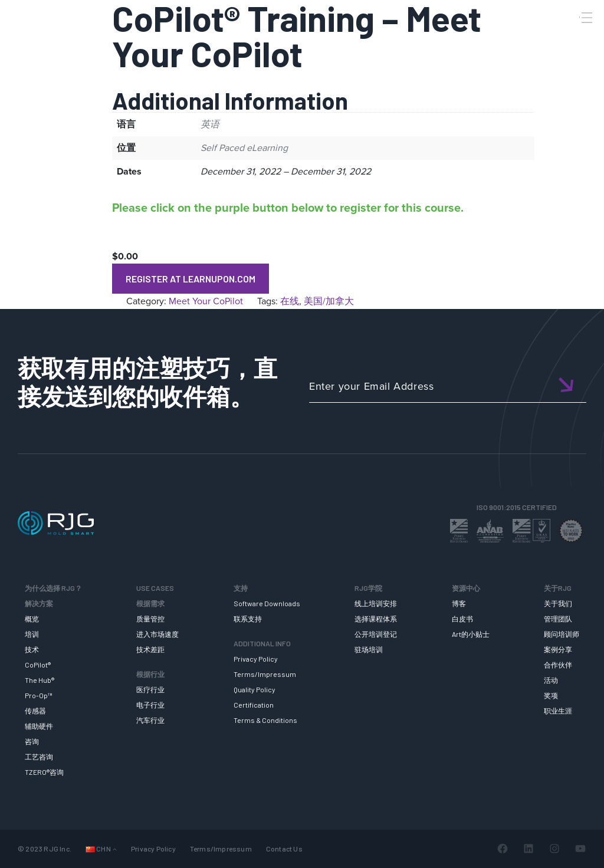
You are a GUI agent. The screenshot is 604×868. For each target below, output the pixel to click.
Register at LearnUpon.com (191, 279)
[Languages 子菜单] (115, 849)
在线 (290, 301)
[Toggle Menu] (586, 18)
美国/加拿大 (329, 301)
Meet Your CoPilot (206, 301)
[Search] (570, 37)
